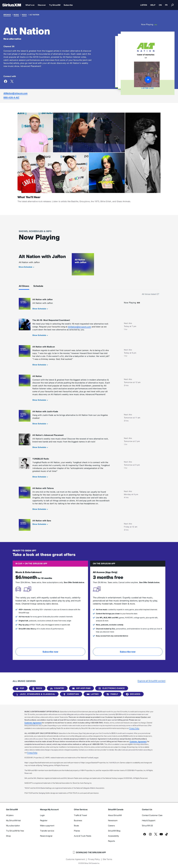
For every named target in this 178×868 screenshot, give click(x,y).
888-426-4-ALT (11, 97)
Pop (20, 688)
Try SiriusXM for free (15, 831)
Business (78, 820)
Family (112, 694)
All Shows (24, 286)
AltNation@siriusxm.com (16, 93)
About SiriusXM (115, 815)
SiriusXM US (147, 826)
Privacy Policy (134, 728)
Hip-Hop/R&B (81, 688)
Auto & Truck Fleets (83, 836)
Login (42, 815)
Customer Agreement (33, 723)
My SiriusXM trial (13, 820)
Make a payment (47, 826)
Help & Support (149, 820)
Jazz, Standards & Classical (35, 694)
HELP (153, 5)
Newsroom (113, 820)
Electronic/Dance (111, 688)
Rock (24, 15)
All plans (10, 815)
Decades (133, 694)
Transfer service (47, 831)
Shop (8, 836)
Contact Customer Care (152, 815)
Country (57, 688)
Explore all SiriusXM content (152, 681)
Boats (76, 826)
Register (44, 820)
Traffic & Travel (80, 815)
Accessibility (113, 836)
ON (160, 5)
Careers (112, 826)
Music (16, 15)
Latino (92, 694)
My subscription (13, 826)
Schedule (38, 286)
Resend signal (46, 836)
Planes (77, 831)
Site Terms (107, 859)
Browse (7, 15)
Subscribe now (50, 652)
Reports (112, 841)
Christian (71, 694)
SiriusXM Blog (114, 831)
